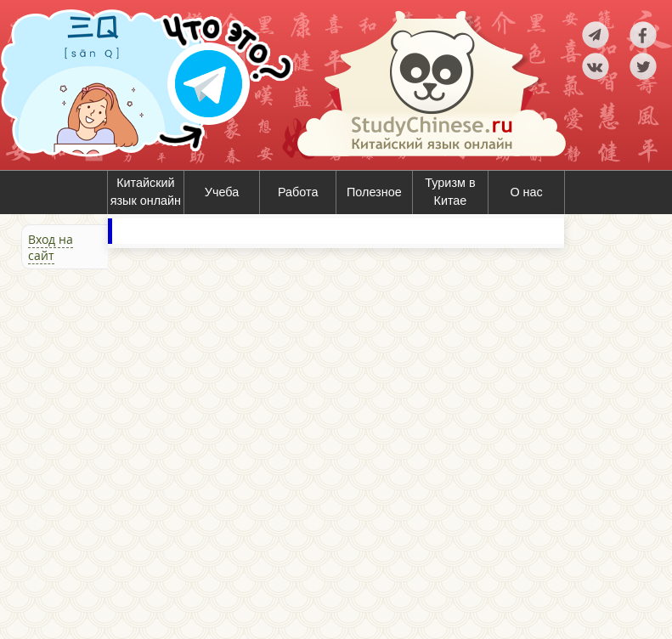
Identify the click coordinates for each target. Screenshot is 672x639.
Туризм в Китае (450, 192)
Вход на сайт (51, 247)
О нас (526, 192)
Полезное (374, 192)
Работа (298, 192)
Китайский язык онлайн (146, 192)
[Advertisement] (102, 452)
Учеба (222, 192)
